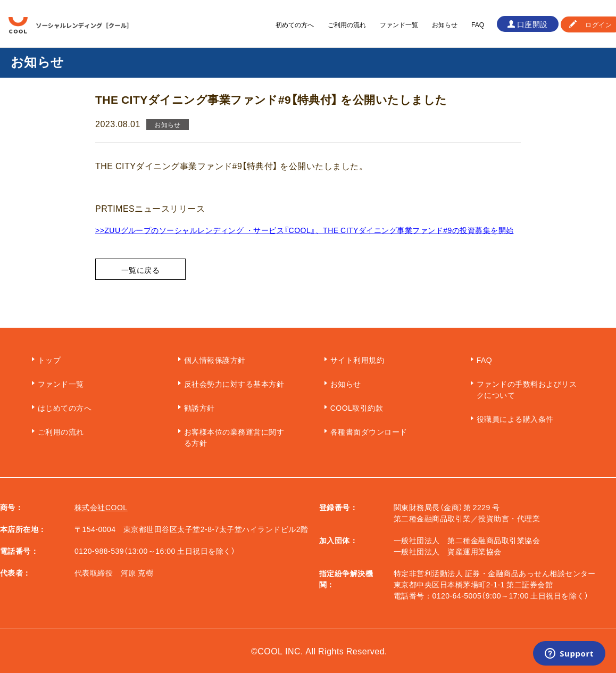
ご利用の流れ (347, 24)
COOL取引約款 (357, 408)
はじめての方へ (65, 408)
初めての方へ (295, 24)
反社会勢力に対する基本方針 (234, 384)
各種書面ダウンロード (369, 431)
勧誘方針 (199, 408)
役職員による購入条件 (515, 419)
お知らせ (445, 24)
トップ (49, 360)
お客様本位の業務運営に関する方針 (234, 437)
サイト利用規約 (357, 360)
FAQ (478, 24)
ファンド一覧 (399, 24)
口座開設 (532, 24)
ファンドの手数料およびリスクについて (527, 389)
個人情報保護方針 (215, 360)
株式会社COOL (101, 507)
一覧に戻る (140, 270)
